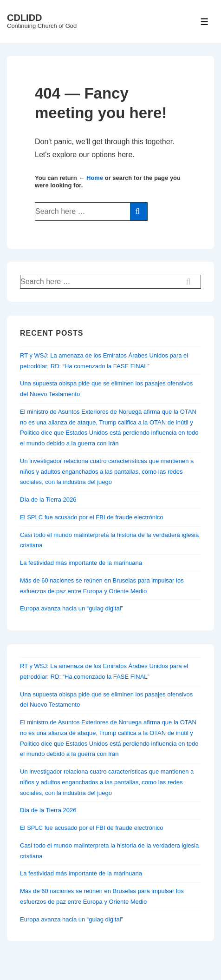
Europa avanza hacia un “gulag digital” (71, 608)
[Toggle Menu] (205, 22)
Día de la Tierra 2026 (48, 500)
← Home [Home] (91, 178)
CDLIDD (25, 18)
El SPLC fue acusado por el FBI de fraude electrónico (92, 517)
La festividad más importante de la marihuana (81, 563)
